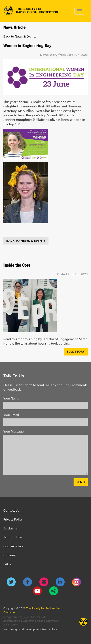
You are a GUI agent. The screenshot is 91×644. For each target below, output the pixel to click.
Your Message (14, 431)
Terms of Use (13, 537)
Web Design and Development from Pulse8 (30, 629)
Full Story (76, 352)
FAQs (7, 564)
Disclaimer (11, 528)
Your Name (11, 398)
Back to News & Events (20, 36)
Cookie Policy (13, 546)
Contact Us (11, 510)
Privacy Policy (13, 519)
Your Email (11, 415)
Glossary (10, 555)
